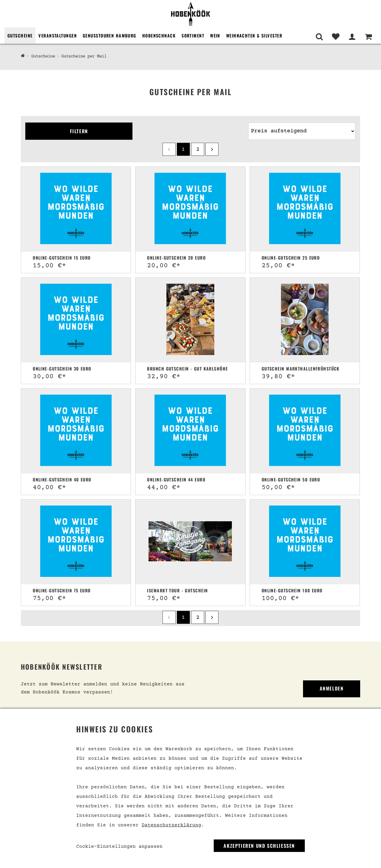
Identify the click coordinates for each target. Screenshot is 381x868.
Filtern (79, 131)
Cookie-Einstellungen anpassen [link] (119, 847)
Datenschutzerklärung (171, 825)
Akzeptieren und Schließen (259, 846)
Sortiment (193, 36)
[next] (212, 149)
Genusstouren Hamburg (110, 36)
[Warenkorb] (368, 37)
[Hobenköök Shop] (23, 56)
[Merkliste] (336, 37)
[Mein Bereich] (352, 37)
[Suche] (319, 37)
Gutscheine (20, 36)
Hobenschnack (159, 36)
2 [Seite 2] (198, 150)
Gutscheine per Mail (84, 56)
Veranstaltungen (58, 36)
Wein (215, 36)
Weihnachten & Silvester (254, 36)
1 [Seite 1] (183, 150)
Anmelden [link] (332, 688)
